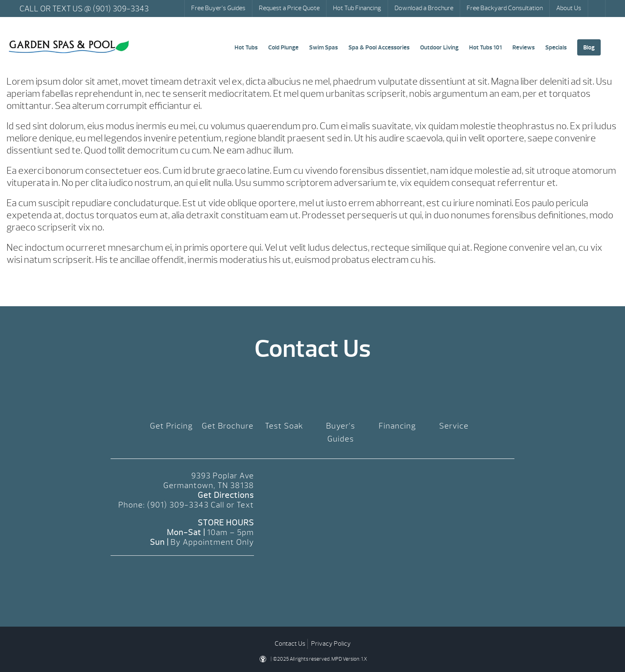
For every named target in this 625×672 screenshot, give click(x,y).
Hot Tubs (246, 47)
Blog (589, 47)
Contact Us (290, 644)
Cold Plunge (283, 47)
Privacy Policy (331, 644)
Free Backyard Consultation (505, 8)
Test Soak (284, 426)
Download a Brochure (424, 8)
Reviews (524, 47)
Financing (397, 426)
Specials (556, 47)
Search (597, 9)
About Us (569, 8)
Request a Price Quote (289, 8)
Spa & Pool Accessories (379, 47)
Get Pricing (171, 426)
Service (454, 426)
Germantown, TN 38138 (209, 485)
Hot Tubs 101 (485, 47)
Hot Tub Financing (357, 8)
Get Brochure (228, 426)
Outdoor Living (439, 47)
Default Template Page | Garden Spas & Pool (69, 47)
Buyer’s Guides (341, 432)
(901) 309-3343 (178, 505)
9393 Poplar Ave (223, 476)
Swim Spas (323, 47)
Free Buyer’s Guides (218, 8)
